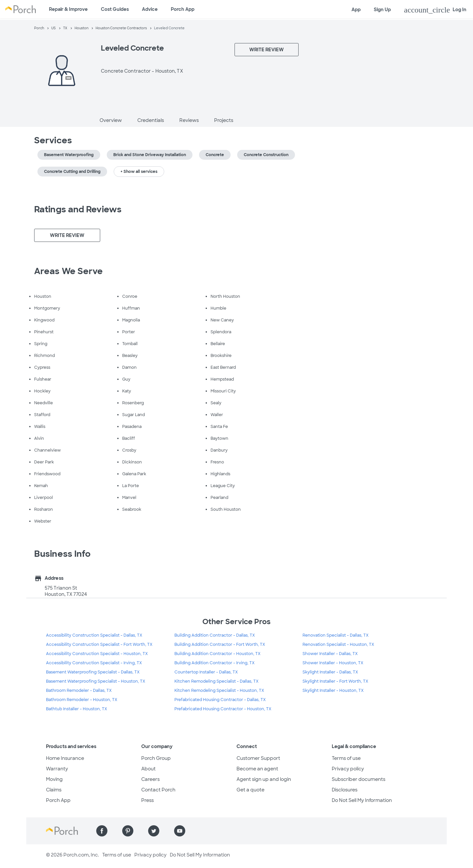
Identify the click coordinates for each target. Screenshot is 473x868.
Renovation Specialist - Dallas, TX (336, 635)
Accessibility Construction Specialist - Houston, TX (97, 654)
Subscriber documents (359, 779)
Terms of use (346, 758)
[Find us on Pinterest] (128, 831)
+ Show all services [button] (139, 172)
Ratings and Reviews (78, 209)
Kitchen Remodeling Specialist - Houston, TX (219, 691)
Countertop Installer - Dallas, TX (206, 672)
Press (147, 800)
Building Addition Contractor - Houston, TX (217, 654)
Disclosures (345, 790)
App (356, 10)
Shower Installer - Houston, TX (333, 663)
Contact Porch (158, 790)
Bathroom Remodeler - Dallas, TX (79, 691)
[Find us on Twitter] (154, 831)
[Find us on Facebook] (102, 831)
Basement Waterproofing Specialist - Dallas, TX (93, 672)
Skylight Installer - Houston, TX (333, 691)
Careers (150, 779)
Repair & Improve (68, 9)
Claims (54, 790)
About (148, 769)
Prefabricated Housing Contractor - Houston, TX (223, 709)
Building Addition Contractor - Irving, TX (214, 663)
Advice (150, 9)
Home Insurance (65, 758)
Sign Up (382, 10)
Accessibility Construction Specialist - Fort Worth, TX (99, 645)
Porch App (183, 9)
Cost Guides (115, 9)
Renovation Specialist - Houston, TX (338, 645)
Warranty (57, 769)
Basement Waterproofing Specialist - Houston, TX (96, 681)
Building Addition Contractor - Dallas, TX (215, 635)
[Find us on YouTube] (180, 831)
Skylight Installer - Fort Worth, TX (335, 681)
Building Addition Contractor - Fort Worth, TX (220, 645)
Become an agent (257, 769)
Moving (54, 779)
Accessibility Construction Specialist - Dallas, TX (94, 635)
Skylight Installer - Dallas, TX (330, 672)
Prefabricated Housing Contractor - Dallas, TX (220, 700)
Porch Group (156, 758)
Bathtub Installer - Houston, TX (77, 709)
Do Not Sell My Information (362, 800)
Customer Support (258, 758)
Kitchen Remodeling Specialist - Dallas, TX (216, 681)
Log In (435, 10)
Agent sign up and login (264, 779)
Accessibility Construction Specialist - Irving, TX (94, 663)
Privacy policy (348, 769)
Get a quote (250, 790)
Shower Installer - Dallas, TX (330, 654)
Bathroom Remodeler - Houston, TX (82, 700)
